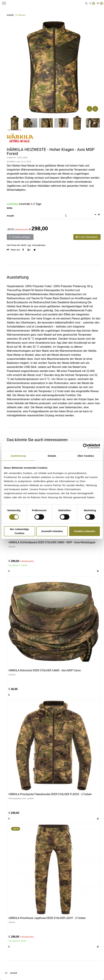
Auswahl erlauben (52, 531)
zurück (10, 15)
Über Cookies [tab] (86, 456)
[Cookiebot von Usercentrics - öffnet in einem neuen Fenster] (85, 446)
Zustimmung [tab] (18, 456)
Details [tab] (52, 456)
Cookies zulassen (84, 531)
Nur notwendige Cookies (19, 531)
